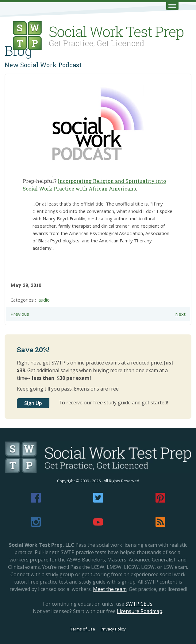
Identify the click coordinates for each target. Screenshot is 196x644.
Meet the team (110, 589)
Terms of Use (83, 629)
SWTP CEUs (139, 604)
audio (44, 300)
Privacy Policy (113, 629)
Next (180, 314)
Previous (20, 314)
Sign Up (33, 403)
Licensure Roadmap (140, 611)
